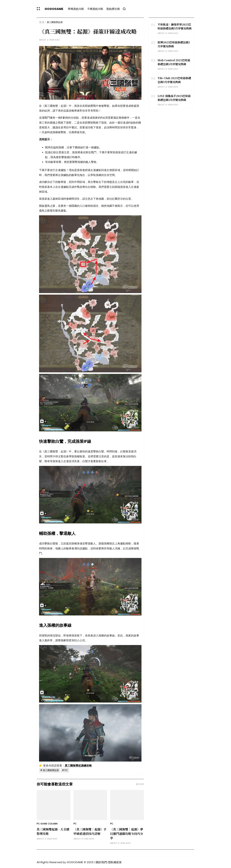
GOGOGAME (54, 9)
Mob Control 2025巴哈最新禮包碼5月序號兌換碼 (174, 62)
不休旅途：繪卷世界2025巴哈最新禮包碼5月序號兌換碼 (175, 26)
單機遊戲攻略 (76, 9)
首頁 (42, 22)
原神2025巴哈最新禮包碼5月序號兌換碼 (174, 44)
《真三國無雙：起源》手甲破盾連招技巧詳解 (90, 831)
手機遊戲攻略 (95, 9)
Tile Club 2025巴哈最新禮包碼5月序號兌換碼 (174, 80)
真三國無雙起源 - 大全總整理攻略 (53, 831)
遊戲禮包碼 (113, 9)
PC (66, 770)
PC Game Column (47, 824)
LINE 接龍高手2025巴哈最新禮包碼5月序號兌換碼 (174, 98)
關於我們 (101, 862)
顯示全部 (140, 784)
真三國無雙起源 (55, 22)
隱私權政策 (115, 862)
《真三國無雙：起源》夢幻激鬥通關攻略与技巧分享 (127, 834)
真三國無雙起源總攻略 (78, 766)
